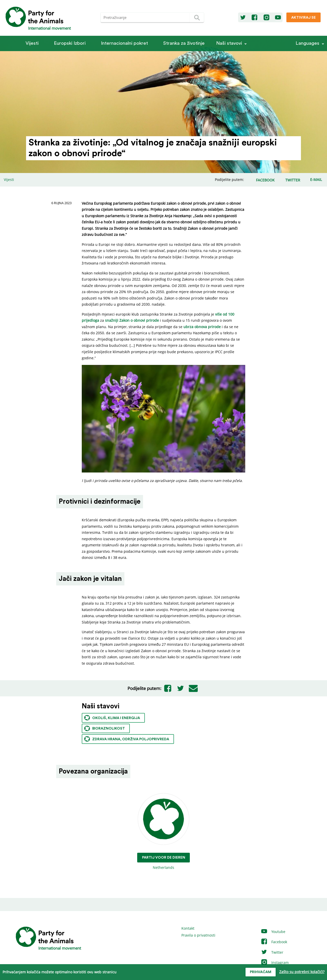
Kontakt (188, 928)
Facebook (274, 942)
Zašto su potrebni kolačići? (302, 972)
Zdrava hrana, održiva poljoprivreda (127, 739)
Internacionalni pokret (124, 43)
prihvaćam (261, 972)
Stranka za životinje (184, 43)
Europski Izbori (70, 43)
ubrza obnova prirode (202, 327)
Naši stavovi (229, 43)
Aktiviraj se (303, 18)
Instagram (275, 962)
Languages (307, 43)
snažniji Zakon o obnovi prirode (132, 320)
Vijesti (32, 43)
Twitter (272, 952)
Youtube (273, 932)
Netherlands (164, 832)
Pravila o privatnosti (198, 935)
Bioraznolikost (105, 728)
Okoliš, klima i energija (112, 718)
